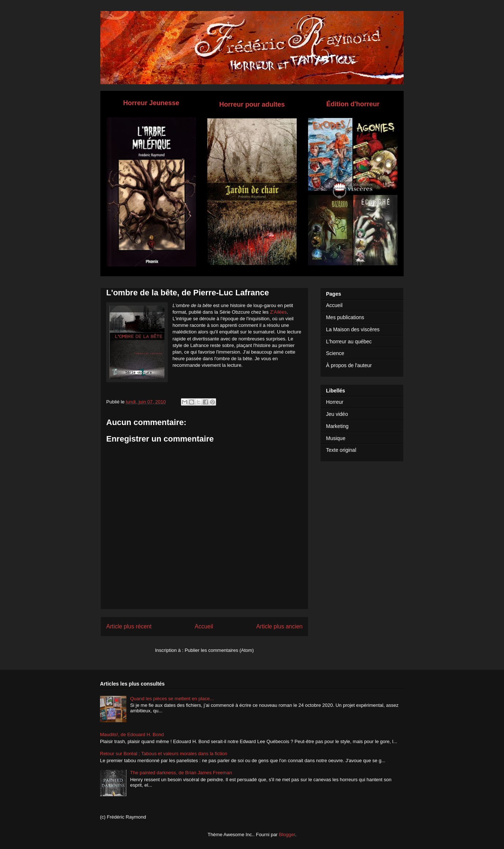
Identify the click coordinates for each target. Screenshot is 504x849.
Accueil (204, 626)
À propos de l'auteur (349, 365)
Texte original (341, 450)
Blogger (287, 835)
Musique (336, 438)
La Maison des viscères (353, 329)
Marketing (337, 426)
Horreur (335, 402)
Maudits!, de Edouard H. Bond (132, 734)
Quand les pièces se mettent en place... (172, 699)
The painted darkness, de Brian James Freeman (181, 773)
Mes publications (345, 317)
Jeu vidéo (337, 414)
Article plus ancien (279, 626)
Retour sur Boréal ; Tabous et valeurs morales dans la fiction (164, 754)
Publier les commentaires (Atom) (219, 650)
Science (335, 353)
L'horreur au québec (349, 342)
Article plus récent (129, 626)
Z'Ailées (278, 312)
